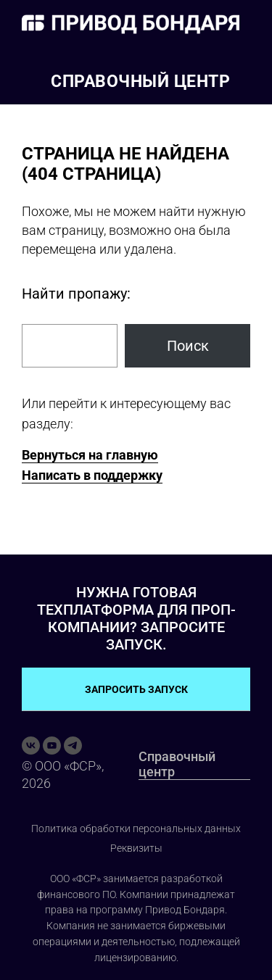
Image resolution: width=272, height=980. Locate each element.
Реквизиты (136, 848)
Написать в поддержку (92, 475)
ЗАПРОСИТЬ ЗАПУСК (136, 689)
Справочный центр (140, 82)
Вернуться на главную (90, 455)
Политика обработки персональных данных (136, 829)
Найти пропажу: (76, 294)
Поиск (188, 346)
